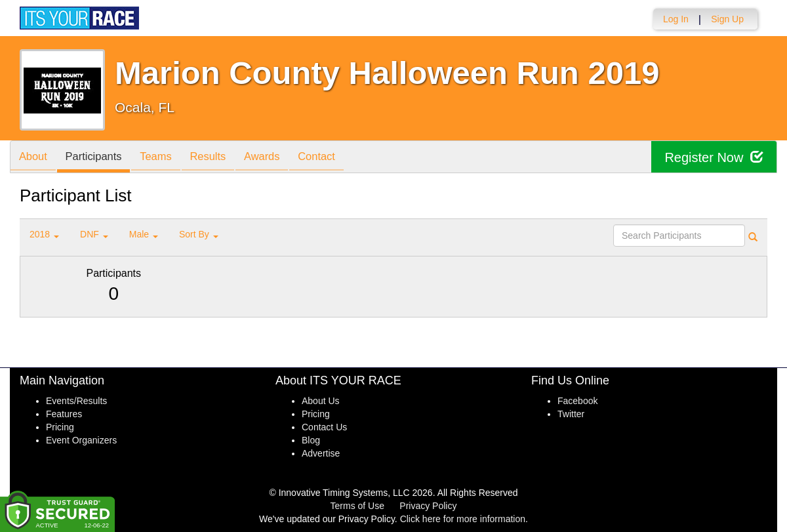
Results (220, 158)
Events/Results (76, 401)
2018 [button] (44, 234)
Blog (311, 440)
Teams (165, 158)
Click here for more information (463, 519)
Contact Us (324, 427)
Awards (278, 158)
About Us (321, 401)
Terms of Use (357, 506)
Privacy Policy (428, 506)
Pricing (60, 427)
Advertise (321, 453)
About (35, 158)
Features (64, 414)
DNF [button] (94, 234)
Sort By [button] (199, 234)
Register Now (714, 157)
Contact (336, 158)
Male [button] (144, 234)
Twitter (571, 414)
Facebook (577, 401)
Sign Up (727, 19)
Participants (99, 158)
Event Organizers (81, 440)
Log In (676, 19)
